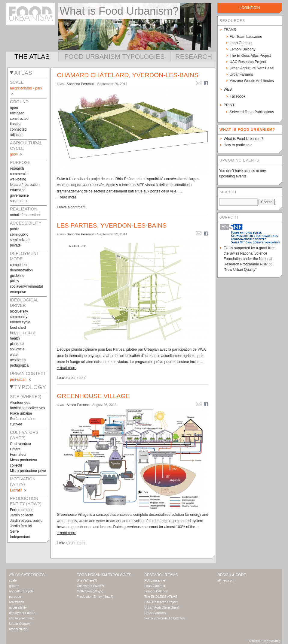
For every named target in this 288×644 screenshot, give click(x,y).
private (15, 245)
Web (228, 89)
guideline (17, 276)
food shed (18, 328)
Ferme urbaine (22, 510)
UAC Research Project (248, 62)
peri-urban (21, 379)
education (18, 190)
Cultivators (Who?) (90, 586)
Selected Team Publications (252, 112)
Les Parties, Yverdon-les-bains (112, 225)
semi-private (20, 240)
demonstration (21, 270)
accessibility (18, 607)
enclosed (17, 113)
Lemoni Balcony (242, 49)
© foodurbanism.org (265, 641)
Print (229, 105)
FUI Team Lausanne (246, 37)
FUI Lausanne (155, 580)
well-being (18, 179)
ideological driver (21, 618)
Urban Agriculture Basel (162, 607)
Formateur (18, 455)
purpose (15, 597)
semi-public (19, 234)
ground (14, 586)
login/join (250, 8)
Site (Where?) (87, 580)
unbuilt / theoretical (25, 215)
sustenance (19, 201)
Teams (230, 30)
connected (18, 129)
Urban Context (20, 624)
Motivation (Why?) (90, 591)
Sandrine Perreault (81, 84)
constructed (19, 119)
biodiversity (19, 311)
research (17, 168)
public (15, 229)
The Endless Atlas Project (250, 56)
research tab (18, 629)
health (15, 338)
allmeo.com (226, 580)
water (14, 355)
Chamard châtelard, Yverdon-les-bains (128, 75)
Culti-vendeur (21, 444)
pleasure (17, 344)
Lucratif (19, 490)
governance (19, 195)
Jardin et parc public (26, 521)
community (19, 317)
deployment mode (22, 613)
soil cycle (17, 349)
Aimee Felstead (78, 405)
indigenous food (23, 333)
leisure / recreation (25, 185)
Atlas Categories (27, 575)
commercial (19, 174)
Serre (14, 531)
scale (13, 580)
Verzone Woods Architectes (252, 81)
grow (17, 154)
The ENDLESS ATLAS (161, 597)
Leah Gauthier (241, 43)
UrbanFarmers (241, 74)
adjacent (17, 135)
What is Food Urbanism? (244, 139)
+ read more (67, 197)
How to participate (238, 145)
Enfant (15, 449)
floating (16, 124)
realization (17, 602)
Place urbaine (21, 413)
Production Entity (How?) (95, 597)
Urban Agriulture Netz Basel (252, 68)
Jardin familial (21, 526)
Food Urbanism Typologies (114, 57)
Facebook (238, 96)
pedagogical (20, 365)
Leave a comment (71, 207)
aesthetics (18, 360)
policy (15, 281)
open (14, 108)
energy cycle (20, 322)
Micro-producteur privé (28, 471)
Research (194, 57)
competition (19, 265)
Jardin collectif (21, 515)
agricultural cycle (21, 591)
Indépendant (20, 537)
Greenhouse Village (93, 396)
